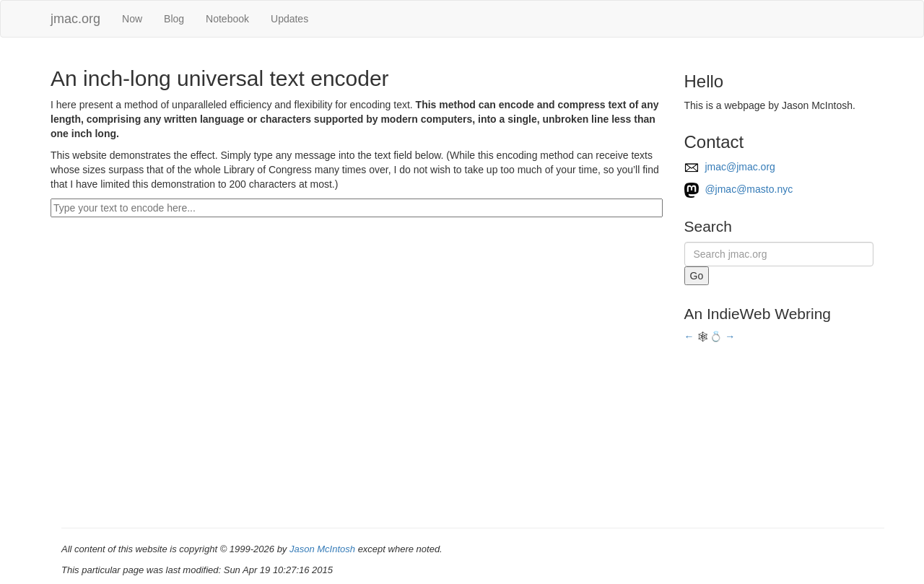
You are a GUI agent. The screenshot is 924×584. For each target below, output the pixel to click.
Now (132, 19)
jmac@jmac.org (730, 167)
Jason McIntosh (322, 549)
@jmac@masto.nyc (739, 189)
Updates (289, 19)
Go (697, 276)
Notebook (227, 19)
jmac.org (75, 19)
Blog (174, 19)
